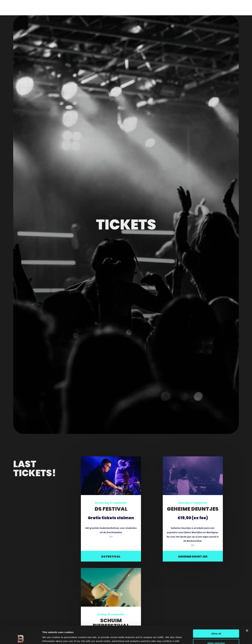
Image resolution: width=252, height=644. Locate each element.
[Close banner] (247, 613)
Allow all (216, 616)
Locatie (33, 8)
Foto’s (61, 8)
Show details (169, 638)
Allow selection (216, 625)
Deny (216, 635)
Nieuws (47, 8)
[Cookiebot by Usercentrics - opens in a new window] (21, 638)
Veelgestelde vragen (83, 8)
